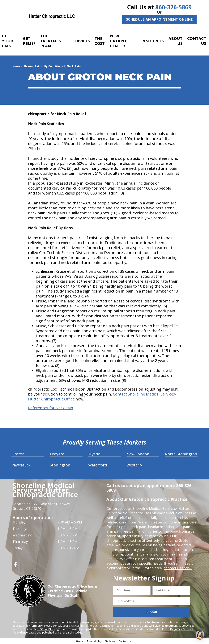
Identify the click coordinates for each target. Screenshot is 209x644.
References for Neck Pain (51, 408)
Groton (18, 454)
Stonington (60, 465)
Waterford (98, 465)
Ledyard (57, 454)
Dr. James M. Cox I (181, 629)
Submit (152, 612)
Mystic (94, 454)
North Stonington (181, 454)
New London (138, 454)
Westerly (134, 465)
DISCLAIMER (45, 629)
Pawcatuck (21, 465)
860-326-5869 (173, 7)
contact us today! (178, 568)
